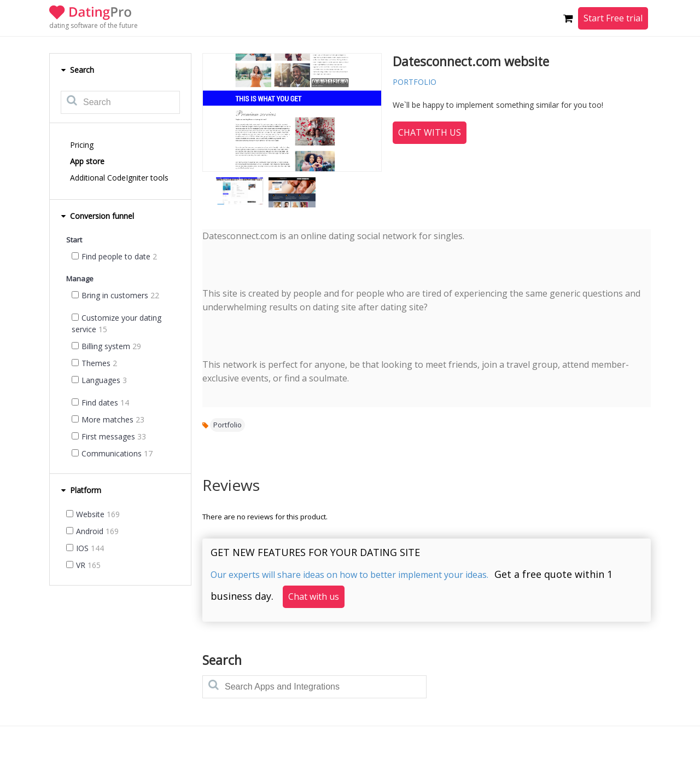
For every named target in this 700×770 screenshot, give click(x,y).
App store (87, 161)
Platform (81, 490)
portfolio (415, 82)
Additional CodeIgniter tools (119, 178)
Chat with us (430, 132)
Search (77, 70)
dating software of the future (94, 25)
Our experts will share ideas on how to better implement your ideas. (349, 575)
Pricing (82, 145)
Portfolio (227, 425)
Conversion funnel (97, 216)
